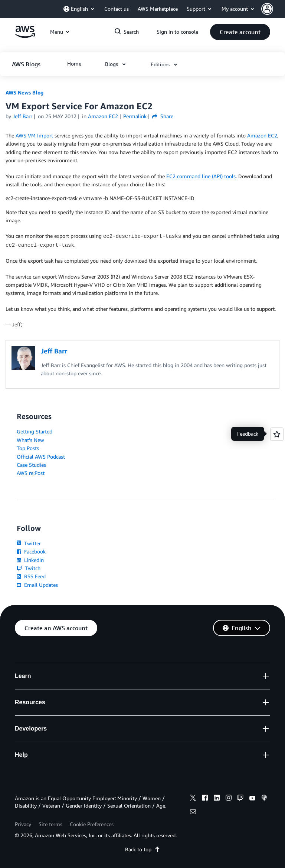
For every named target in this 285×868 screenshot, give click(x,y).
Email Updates (37, 585)
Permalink (135, 116)
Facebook (31, 551)
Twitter (29, 543)
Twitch (29, 568)
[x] (193, 799)
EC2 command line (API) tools (201, 176)
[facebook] (205, 799)
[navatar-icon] (267, 9)
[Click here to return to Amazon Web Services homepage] (25, 36)
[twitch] (240, 799)
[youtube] (252, 799)
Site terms (50, 824)
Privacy (23, 824)
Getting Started (35, 431)
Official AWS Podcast (41, 457)
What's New (30, 440)
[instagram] (229, 799)
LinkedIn (30, 560)
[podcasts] (264, 799)
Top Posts (28, 448)
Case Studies (31, 465)
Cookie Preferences (92, 824)
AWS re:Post (31, 473)
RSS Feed (31, 576)
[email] (193, 813)
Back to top (143, 849)
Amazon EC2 (262, 135)
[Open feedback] (277, 434)
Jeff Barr (22, 116)
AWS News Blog (24, 92)
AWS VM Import (34, 135)
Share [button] (163, 116)
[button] (273, 9)
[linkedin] (217, 799)
